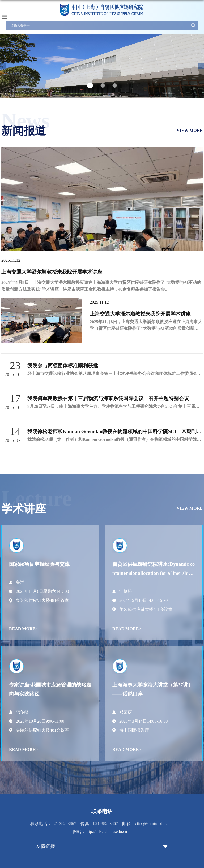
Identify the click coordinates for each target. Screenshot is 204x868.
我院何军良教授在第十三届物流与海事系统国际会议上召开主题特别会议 (108, 398)
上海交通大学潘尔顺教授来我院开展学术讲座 (52, 272)
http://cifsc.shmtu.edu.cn (106, 832)
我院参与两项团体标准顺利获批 (63, 366)
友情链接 (45, 847)
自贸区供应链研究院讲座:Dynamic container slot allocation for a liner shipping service (154, 573)
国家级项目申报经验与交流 (39, 564)
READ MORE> (23, 629)
